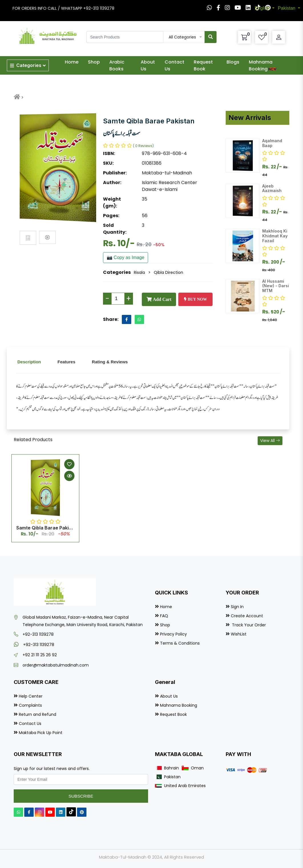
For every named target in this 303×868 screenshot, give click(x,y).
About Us (148, 65)
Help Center (31, 696)
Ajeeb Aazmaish (272, 188)
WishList (239, 634)
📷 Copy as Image (126, 257)
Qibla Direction (168, 272)
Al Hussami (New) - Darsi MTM (276, 286)
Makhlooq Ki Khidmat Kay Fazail (275, 236)
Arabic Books (117, 65)
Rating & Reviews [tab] (110, 362)
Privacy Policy (173, 634)
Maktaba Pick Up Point (41, 733)
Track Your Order (248, 625)
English (263, 8)
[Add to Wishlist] (69, 464)
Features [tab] (67, 362)
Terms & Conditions (180, 643)
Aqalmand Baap (272, 143)
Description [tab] (29, 362)
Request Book (203, 65)
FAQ (164, 616)
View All (270, 441)
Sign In (237, 607)
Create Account (247, 616)
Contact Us (174, 65)
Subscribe (81, 796)
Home (72, 62)
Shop (94, 62)
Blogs (233, 62)
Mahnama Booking (263, 65)
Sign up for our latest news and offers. (52, 769)
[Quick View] (69, 476)
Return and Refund (38, 714)
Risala (139, 272)
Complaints (30, 705)
